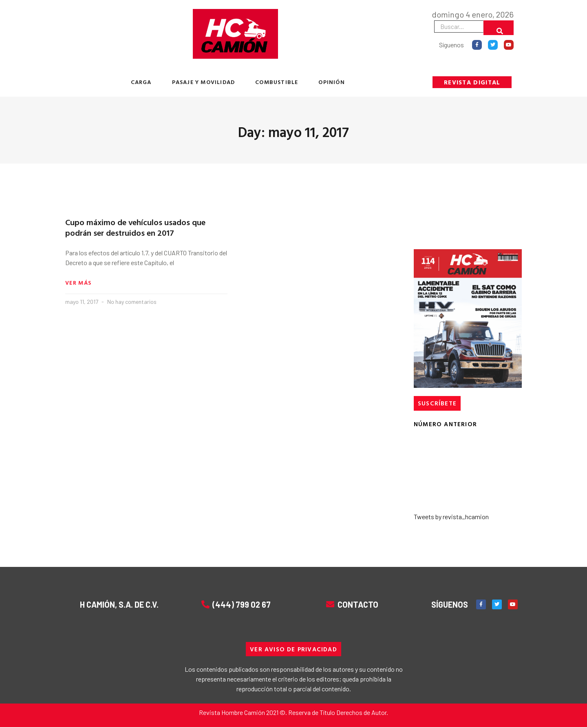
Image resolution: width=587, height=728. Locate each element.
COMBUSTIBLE (277, 82)
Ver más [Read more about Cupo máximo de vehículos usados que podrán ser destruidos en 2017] (78, 283)
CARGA (141, 82)
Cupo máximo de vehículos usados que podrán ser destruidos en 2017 (135, 227)
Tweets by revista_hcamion (451, 517)
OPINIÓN (331, 82)
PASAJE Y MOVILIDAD (204, 82)
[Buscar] (499, 28)
